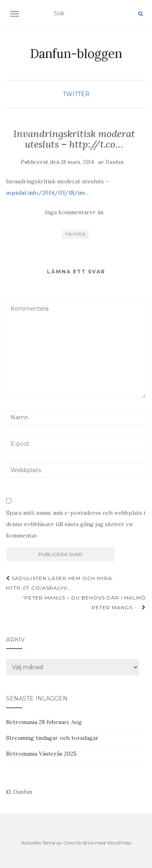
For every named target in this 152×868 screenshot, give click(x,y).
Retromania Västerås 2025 (41, 754)
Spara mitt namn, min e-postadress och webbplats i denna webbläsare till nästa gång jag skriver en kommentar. (76, 524)
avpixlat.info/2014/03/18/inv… (48, 193)
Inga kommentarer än (74, 212)
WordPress (119, 843)
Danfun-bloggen (76, 54)
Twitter (76, 94)
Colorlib (72, 843)
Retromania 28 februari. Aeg (44, 722)
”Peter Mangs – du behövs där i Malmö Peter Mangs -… (84, 603)
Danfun (115, 162)
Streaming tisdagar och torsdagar (52, 738)
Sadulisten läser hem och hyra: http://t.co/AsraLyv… (60, 583)
